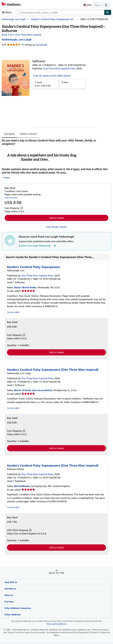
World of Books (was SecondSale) (33, 391)
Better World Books (25, 288)
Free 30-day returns (57, 227)
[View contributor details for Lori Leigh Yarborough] (17, 39)
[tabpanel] (55, 159)
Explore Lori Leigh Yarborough (38, 246)
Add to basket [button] (57, 218)
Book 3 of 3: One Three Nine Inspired (21, 35)
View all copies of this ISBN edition (52, 76)
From (46, 84)
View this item (11, 198)
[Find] (108, 12)
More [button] (7, 178)
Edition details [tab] (28, 134)
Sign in (98, 5)
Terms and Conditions (56, 625)
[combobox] (61, 12)
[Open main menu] (7, 12)
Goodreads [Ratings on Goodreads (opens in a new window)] (42, 45)
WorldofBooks (22, 487)
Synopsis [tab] (10, 134)
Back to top (57, 574)
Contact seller (13, 313)
